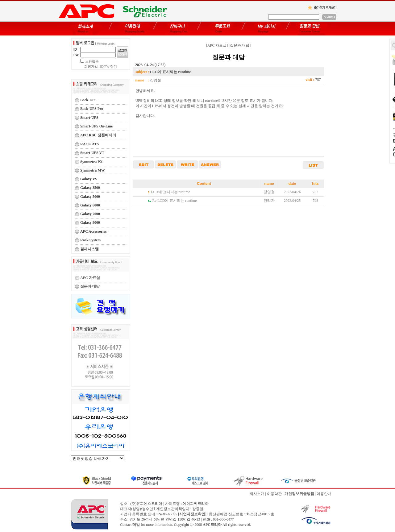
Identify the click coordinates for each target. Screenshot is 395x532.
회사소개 (257, 494)
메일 (136, 525)
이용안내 (324, 494)
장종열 (198, 509)
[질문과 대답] (240, 45)
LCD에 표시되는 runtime (170, 192)
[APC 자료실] (217, 45)
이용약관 (274, 494)
